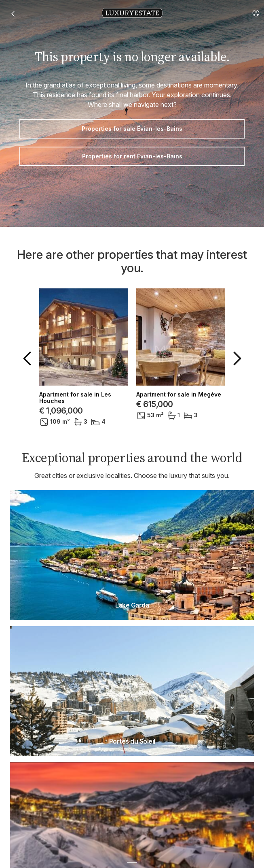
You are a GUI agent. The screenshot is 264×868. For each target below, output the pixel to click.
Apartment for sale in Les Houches (75, 398)
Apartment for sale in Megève (179, 395)
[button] (256, 13)
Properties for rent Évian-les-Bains (132, 156)
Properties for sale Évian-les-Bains (132, 129)
